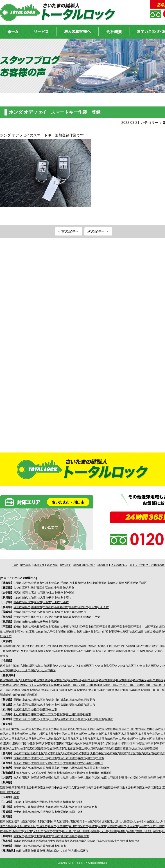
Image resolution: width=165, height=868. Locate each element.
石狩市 (26, 583)
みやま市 (18, 831)
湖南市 (91, 758)
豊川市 (7, 743)
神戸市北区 (25, 787)
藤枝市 (156, 753)
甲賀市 (100, 758)
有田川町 (106, 773)
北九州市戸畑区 (26, 826)
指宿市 (84, 851)
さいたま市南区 (46, 670)
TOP (15, 565)
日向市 (26, 846)
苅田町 (104, 831)
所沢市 (33, 666)
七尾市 (18, 709)
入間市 (25, 666)
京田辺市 (93, 768)
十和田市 (60, 588)
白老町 (94, 583)
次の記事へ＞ (98, 231)
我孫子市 (117, 632)
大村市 (38, 836)
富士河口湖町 (74, 714)
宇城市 (127, 841)
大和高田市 (70, 763)
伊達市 (85, 583)
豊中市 (76, 778)
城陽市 (82, 768)
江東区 (60, 646)
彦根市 (26, 758)
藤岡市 (56, 622)
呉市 (16, 797)
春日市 (73, 826)
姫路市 (4, 787)
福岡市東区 (7, 822)
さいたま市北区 (124, 666)
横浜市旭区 (26, 680)
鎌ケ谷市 (90, 632)
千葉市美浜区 (108, 627)
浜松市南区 (111, 753)
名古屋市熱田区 (145, 729)
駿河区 (147, 753)
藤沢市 (84, 690)
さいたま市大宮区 (145, 666)
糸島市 (93, 826)
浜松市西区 (83, 753)
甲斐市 (26, 714)
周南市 (70, 802)
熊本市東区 (66, 841)
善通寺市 (39, 807)
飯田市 (109, 719)
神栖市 (82, 612)
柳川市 (122, 826)
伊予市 (18, 812)
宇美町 (95, 831)
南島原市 (84, 836)
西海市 (29, 836)
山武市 (160, 632)
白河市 (93, 607)
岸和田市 (145, 778)
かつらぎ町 (32, 773)
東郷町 (161, 743)
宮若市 (48, 831)
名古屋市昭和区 (66, 729)
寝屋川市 (28, 778)
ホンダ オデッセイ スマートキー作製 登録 (55, 112)
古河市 (35, 612)
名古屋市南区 (144, 739)
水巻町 (131, 831)
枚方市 (18, 778)
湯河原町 (32, 695)
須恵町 (149, 831)
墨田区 (39, 646)
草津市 (73, 758)
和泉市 (155, 778)
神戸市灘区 (39, 787)
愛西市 (118, 748)
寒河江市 (28, 602)
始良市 (20, 851)
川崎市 (75, 685)
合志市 (100, 841)
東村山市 (72, 651)
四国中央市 (76, 812)
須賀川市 (83, 607)
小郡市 (160, 826)
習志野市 (37, 627)
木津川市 (104, 768)
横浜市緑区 (50, 685)
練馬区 (137, 646)
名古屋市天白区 (33, 739)
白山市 (53, 709)
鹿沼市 (52, 617)
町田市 (138, 651)
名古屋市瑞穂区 (106, 739)
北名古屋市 (71, 748)
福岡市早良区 (54, 822)
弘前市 (50, 588)
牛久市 (53, 612)
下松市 (79, 802)
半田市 (125, 743)
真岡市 (70, 617)
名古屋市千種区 (16, 734)
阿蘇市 (92, 841)
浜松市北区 (37, 753)
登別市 (103, 583)
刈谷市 (25, 743)
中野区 (146, 646)
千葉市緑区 (157, 627)
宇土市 (118, 841)
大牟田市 (62, 826)
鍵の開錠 (26, 565)
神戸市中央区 (54, 787)
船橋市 (18, 627)
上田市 (53, 719)
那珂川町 (67, 831)
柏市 (108, 632)
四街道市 (57, 627)
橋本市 (20, 773)
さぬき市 (77, 807)
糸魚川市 (54, 700)
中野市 (18, 719)
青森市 (41, 588)
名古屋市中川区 (106, 729)
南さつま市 (61, 851)
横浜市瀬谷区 (155, 680)
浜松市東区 (68, 753)
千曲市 (44, 719)
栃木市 (88, 617)
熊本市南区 (80, 841)
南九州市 (74, 851)
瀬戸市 (90, 743)
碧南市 (52, 743)
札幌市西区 (123, 583)
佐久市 (73, 719)
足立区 (4, 646)
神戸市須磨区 (105, 787)
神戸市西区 (138, 787)
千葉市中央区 (142, 627)
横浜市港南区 (107, 680)
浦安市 (63, 632)
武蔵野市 (14, 651)
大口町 (92, 748)
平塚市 (75, 690)
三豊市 (29, 807)
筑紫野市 (83, 826)
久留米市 (42, 826)
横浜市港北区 (124, 680)
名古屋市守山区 (148, 734)
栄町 (135, 632)
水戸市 (26, 612)
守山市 (44, 758)
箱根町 (13, 695)
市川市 (26, 627)
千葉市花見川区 (73, 627)
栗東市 (82, 758)
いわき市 (103, 607)
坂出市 (58, 807)
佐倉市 (47, 627)
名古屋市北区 (14, 739)
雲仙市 (56, 836)
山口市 (18, 802)
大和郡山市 (38, 763)
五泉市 (44, 700)
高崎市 (18, 622)
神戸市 (13, 787)
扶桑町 (101, 748)
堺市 (136, 778)
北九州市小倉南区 (144, 822)
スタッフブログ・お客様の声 (147, 565)
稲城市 (120, 651)
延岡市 (18, 846)
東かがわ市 (90, 807)
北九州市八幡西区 (121, 822)
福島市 (26, 607)
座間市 (57, 690)
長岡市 (18, 700)
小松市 (35, 709)
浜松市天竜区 (22, 753)
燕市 (81, 700)
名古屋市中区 (31, 729)
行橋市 (143, 826)
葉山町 (148, 690)
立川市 (158, 651)
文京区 (75, 646)
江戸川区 (50, 646)
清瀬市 (36, 651)
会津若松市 (61, 607)
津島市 (110, 748)
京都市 (18, 768)
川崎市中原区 (120, 685)
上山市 (65, 602)
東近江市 (63, 758)
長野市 (26, 719)
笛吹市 (61, 714)
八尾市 (97, 778)
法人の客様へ (119, 565)
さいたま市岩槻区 (81, 666)
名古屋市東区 (70, 739)
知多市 (116, 743)
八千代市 (52, 632)
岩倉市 (51, 748)
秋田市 (35, 598)
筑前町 (140, 831)
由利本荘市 (65, 598)
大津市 (35, 758)
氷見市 (18, 705)
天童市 (47, 602)
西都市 (35, 846)
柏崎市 (35, 700)
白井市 (101, 632)
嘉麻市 (7, 831)
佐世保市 (19, 836)
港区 (129, 646)
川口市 (16, 666)
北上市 (53, 593)
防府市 (61, 802)
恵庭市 (56, 583)
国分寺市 (93, 651)
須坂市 (35, 719)
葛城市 (90, 763)
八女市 (151, 826)
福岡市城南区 (102, 822)
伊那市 (100, 719)
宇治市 (65, 768)
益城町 (109, 841)
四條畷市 (48, 778)
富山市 (91, 705)
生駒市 (26, 763)
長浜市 (18, 758)
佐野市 (61, 617)
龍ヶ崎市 (72, 612)
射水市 (53, 705)
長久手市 (80, 743)
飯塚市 (52, 826)
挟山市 (42, 666)
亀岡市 (35, 768)
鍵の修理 (103, 565)
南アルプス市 (48, 714)
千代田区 (112, 646)
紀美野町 (77, 773)
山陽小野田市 (39, 802)
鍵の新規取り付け (84, 565)
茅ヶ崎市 (94, 690)
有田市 (96, 773)
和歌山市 (65, 773)
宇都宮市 (19, 617)
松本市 (82, 719)
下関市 (26, 802)
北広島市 (37, 583)
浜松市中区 (97, 753)
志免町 (78, 831)
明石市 (16, 792)
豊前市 (57, 831)
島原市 (65, 836)
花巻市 (44, 593)
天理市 (50, 763)
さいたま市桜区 (26, 670)
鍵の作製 (52, 565)
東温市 (26, 812)
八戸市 (70, 588)
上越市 (26, 700)
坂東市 (44, 612)
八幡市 (73, 768)
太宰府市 (133, 826)
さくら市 (42, 617)
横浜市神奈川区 (9, 680)
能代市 (26, 598)
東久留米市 (47, 651)
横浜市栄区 (140, 680)
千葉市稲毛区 (91, 627)
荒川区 (22, 646)
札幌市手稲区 (139, 583)
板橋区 (84, 646)
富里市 (33, 632)
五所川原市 (29, 588)
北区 (67, 646)
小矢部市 (63, 705)
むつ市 (18, 588)
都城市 (53, 846)
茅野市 (91, 719)
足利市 (79, 617)
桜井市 (81, 763)
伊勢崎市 (45, 622)
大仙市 (44, 598)
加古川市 (5, 792)
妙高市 (65, 700)
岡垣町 (113, 831)
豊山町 (83, 748)
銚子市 (7, 636)
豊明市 (34, 743)
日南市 (62, 846)
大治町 (145, 748)
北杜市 (18, 714)
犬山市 (13, 748)
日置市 (38, 851)
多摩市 (129, 651)
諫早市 (47, 836)
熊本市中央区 (50, 841)
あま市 (136, 748)
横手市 (53, 598)
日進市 (70, 743)
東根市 (38, 602)
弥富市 (127, 748)
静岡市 (123, 753)
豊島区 (93, 646)
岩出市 (55, 773)
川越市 (51, 666)
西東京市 (26, 651)
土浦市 (18, 612)
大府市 (108, 743)
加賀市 (44, 709)
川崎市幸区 (104, 685)
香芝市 (58, 763)
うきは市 (38, 831)
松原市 (105, 778)
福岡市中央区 (85, 822)
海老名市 (47, 690)
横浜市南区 (64, 685)
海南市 (87, 773)
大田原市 (30, 617)
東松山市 (5, 666)
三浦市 (7, 690)
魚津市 (44, 705)
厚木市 (28, 690)
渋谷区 (155, 646)
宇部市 (52, 802)
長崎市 (73, 836)
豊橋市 (16, 743)
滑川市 (35, 705)
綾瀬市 (66, 690)
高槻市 (38, 778)
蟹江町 (154, 748)
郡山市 (73, 607)
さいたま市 (63, 666)
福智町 (157, 831)
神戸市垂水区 (122, 787)
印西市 (127, 632)
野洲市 (53, 758)
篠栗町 (122, 831)
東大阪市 (86, 778)
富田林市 (127, 778)
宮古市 (35, 593)
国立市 (103, 651)
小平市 (82, 651)
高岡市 (26, 705)
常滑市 (134, 743)
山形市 (56, 602)
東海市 (99, 743)
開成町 (4, 695)
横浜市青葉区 (42, 680)
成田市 (142, 632)
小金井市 (61, 651)
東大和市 (148, 651)
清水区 (132, 753)
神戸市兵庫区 (71, 787)
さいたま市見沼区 (103, 666)
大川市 (28, 831)
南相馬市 (37, 607)
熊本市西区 (34, 841)
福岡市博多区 (37, 822)
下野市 (97, 617)
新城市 (143, 743)
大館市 (18, 598)
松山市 (35, 812)
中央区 (122, 646)
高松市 (67, 807)
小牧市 (22, 748)
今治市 (44, 812)
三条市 (73, 700)
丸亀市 (50, 807)
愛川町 (157, 690)
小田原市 (126, 690)
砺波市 (73, 705)
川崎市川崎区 (88, 685)
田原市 (152, 743)
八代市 (136, 841)
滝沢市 (18, 593)
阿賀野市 (90, 700)
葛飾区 (13, 646)
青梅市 (4, 656)
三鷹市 (4, 651)
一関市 (71, 593)
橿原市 (99, 763)
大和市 (37, 690)
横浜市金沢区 (90, 680)
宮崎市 (44, 846)
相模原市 (18, 690)
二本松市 (48, 607)
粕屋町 (86, 831)
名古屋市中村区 (35, 734)
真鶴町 (22, 695)
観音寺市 (19, 807)
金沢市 (26, 709)
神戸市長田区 (88, 787)
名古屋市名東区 (75, 734)
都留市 (87, 714)
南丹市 (26, 768)
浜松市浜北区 (53, 753)
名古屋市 (5, 729)
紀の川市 (45, 773)
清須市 (60, 748)
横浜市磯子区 (59, 680)
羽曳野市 (115, 778)
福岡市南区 (21, 822)
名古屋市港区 (113, 734)
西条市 (53, 812)
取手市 (62, 612)
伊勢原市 (114, 690)
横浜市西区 (13, 685)
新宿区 (102, 646)
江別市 (18, 583)
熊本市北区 (20, 841)
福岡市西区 (69, 822)
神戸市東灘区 (153, 787)
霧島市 (29, 851)
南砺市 (82, 705)
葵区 (139, 753)
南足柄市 (138, 690)
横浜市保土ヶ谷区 (31, 685)
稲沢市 (31, 748)
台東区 (31, 646)
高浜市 (43, 743)
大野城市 (112, 826)
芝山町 (151, 632)
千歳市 (65, 583)
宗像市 (102, 826)
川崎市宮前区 (153, 685)
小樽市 (47, 583)
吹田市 (58, 778)
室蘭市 (111, 583)
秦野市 (104, 690)
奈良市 (18, 763)
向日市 (44, 768)
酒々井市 (23, 632)
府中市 (111, 651)
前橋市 (26, 622)
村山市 (18, 602)
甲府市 (35, 714)
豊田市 (61, 743)
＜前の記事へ (68, 231)
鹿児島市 (48, 851)
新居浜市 (63, 812)
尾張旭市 (41, 748)
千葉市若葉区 (125, 627)
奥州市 (62, 593)
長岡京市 (54, 768)
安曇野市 (63, 719)
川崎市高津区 (136, 685)
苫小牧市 (75, 583)
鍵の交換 (39, 565)
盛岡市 (26, 593)
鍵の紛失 (66, 565)
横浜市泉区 (75, 680)
